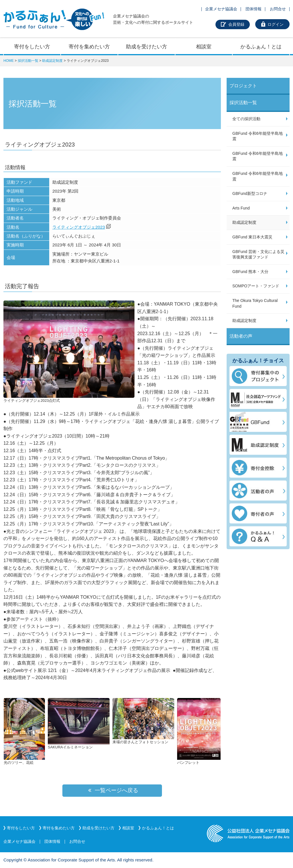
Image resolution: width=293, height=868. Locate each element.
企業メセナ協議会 (221, 9)
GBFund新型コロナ (250, 193)
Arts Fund (241, 208)
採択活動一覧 (28, 61)
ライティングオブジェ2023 (79, 227)
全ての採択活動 (246, 119)
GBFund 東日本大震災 (252, 237)
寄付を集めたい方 (89, 47)
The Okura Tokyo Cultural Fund (255, 303)
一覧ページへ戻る (112, 790)
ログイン (276, 24)
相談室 (204, 47)
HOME (9, 61)
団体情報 (254, 9)
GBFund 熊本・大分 (250, 272)
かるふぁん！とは (261, 47)
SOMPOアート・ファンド (256, 286)
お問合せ (278, 9)
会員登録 (236, 24)
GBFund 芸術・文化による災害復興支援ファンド (258, 254)
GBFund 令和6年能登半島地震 (258, 136)
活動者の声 (241, 336)
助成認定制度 (52, 61)
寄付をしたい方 (32, 47)
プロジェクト (243, 86)
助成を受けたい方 (146, 47)
